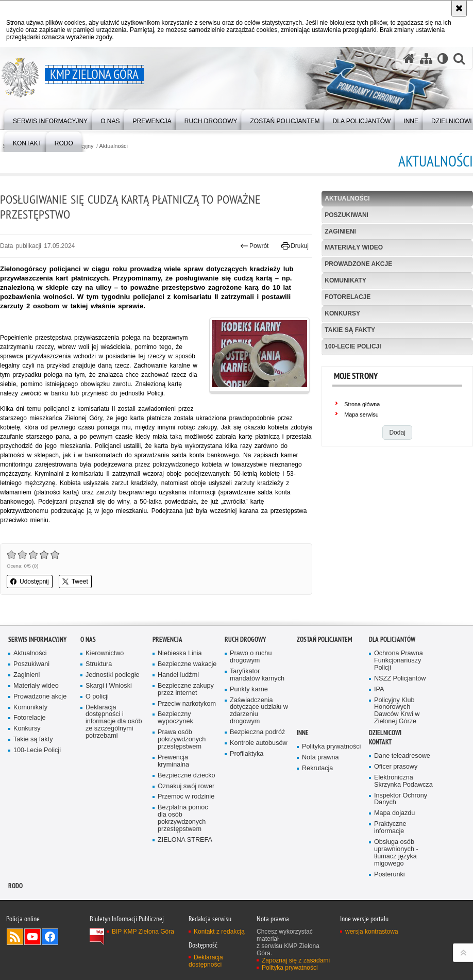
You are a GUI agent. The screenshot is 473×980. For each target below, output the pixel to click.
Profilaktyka (247, 754)
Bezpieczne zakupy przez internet (186, 690)
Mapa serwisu (361, 414)
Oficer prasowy (396, 767)
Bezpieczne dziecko (187, 776)
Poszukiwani (347, 215)
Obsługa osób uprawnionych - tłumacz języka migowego (396, 853)
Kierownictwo (105, 653)
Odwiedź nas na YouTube (32, 937)
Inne (303, 733)
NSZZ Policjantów (400, 679)
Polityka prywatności (331, 747)
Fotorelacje (348, 297)
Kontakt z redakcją (219, 932)
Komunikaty (345, 280)
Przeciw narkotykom (187, 704)
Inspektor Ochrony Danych (401, 799)
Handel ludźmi (178, 675)
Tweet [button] (75, 582)
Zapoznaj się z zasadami (296, 960)
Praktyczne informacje (390, 828)
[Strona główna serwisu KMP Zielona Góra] (409, 59)
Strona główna (362, 404)
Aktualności (114, 146)
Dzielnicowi (385, 733)
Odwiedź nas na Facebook (50, 937)
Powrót (255, 246)
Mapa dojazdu (394, 813)
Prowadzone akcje (358, 264)
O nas (88, 640)
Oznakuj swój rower (186, 786)
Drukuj (295, 246)
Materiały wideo (354, 247)
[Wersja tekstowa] (443, 59)
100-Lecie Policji (353, 346)
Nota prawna (320, 758)
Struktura (99, 664)
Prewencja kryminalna (173, 761)
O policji (97, 697)
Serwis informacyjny (37, 640)
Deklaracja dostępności (206, 961)
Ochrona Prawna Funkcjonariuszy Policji (399, 661)
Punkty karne (249, 690)
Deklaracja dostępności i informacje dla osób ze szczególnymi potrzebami (114, 722)
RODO (15, 886)
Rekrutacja (317, 768)
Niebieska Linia (180, 653)
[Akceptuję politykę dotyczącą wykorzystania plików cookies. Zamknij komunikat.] (459, 8)
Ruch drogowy (245, 640)
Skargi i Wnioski (109, 686)
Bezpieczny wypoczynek (175, 718)
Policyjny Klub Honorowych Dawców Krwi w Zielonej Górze (397, 711)
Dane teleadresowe (402, 756)
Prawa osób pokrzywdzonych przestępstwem (182, 740)
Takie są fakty (350, 330)
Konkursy (342, 313)
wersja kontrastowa (372, 932)
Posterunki (390, 875)
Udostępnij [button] (30, 582)
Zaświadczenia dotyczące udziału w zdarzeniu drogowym (259, 711)
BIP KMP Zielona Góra (143, 932)
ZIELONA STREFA (185, 840)
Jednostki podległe (113, 675)
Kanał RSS (15, 937)
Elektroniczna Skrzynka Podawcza (403, 781)
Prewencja (167, 640)
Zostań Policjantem (325, 640)
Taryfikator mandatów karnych (257, 675)
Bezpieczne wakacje (187, 664)
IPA (379, 690)
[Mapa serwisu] (426, 59)
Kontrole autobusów (259, 743)
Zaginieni (340, 231)
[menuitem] (50, 119)
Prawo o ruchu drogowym (251, 657)
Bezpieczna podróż (257, 732)
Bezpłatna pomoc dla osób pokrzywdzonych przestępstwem (183, 818)
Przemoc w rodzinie (186, 797)
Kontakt (380, 742)
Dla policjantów (392, 640)
